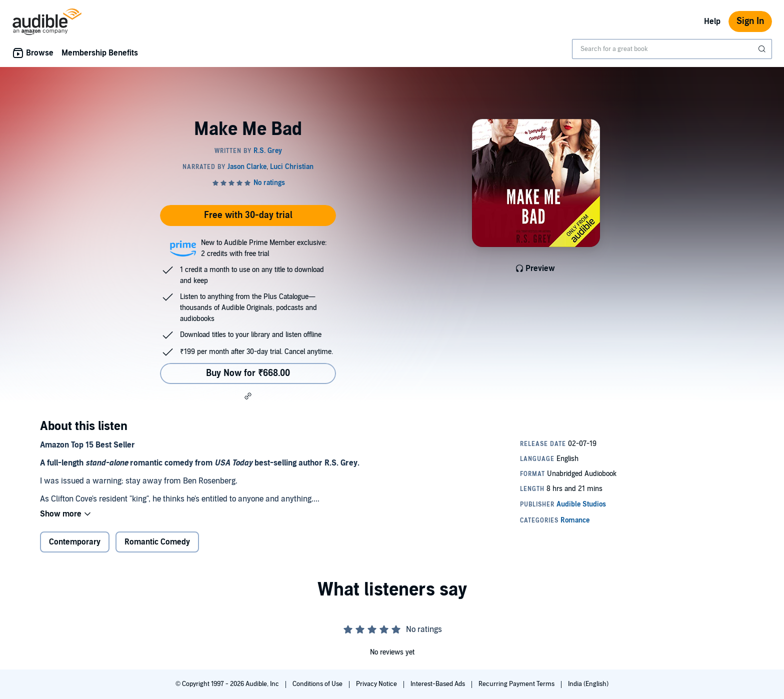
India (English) (588, 684)
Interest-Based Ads (438, 684)
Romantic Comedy (157, 542)
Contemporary (75, 542)
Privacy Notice (377, 684)
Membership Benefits (100, 53)
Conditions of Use (318, 684)
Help (712, 21)
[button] (248, 396)
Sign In (750, 21)
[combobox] (672, 49)
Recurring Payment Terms (517, 684)
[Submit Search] (763, 49)
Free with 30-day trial (248, 215)
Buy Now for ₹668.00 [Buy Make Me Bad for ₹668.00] (248, 373)
